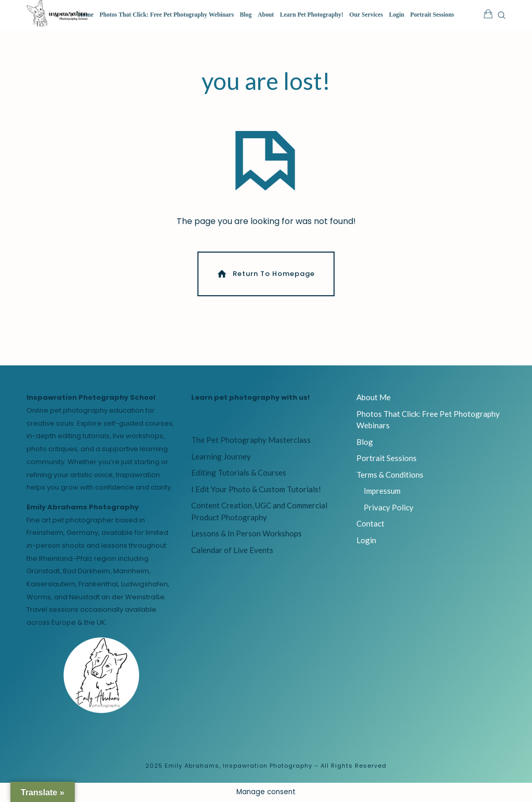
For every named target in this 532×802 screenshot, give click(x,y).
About (266, 15)
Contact (370, 524)
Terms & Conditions (390, 476)
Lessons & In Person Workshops (247, 534)
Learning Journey (221, 457)
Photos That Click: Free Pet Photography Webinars (167, 15)
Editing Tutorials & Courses (239, 474)
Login (397, 15)
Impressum (382, 492)
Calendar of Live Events (232, 551)
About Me (374, 398)
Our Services (366, 15)
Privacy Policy (389, 508)
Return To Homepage (265, 274)
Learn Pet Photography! (312, 15)
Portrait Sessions (433, 15)
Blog (246, 15)
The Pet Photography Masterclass (251, 441)
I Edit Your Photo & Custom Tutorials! (256, 490)
